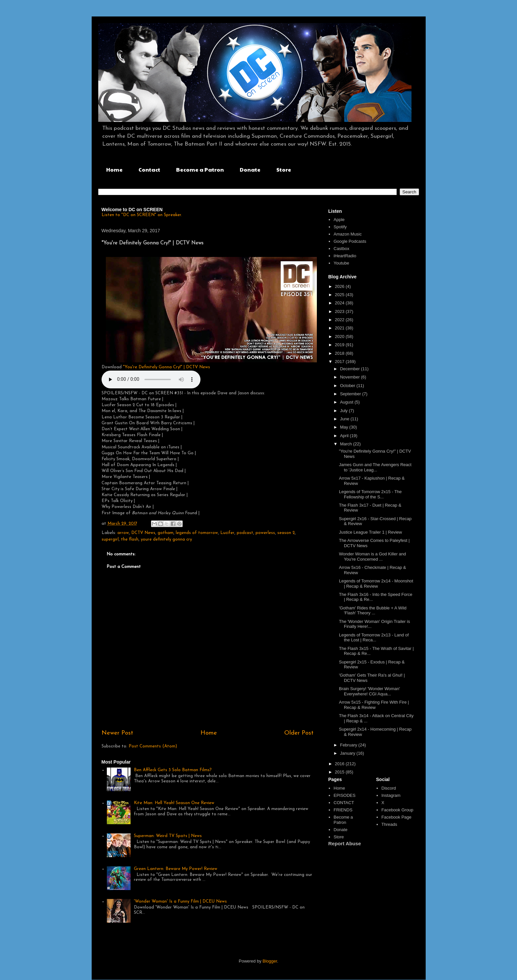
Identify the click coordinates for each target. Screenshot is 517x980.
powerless (265, 533)
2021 (340, 328)
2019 (340, 345)
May (345, 427)
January (348, 753)
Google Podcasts (350, 241)
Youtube (341, 263)
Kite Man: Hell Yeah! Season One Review (174, 803)
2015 (340, 772)
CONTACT (344, 803)
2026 (340, 286)
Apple (339, 220)
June (345, 419)
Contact (149, 169)
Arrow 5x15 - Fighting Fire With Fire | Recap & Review (374, 705)
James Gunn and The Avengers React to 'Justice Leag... (375, 467)
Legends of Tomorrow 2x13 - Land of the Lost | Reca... (374, 638)
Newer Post (117, 733)
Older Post (299, 733)
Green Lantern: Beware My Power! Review (176, 869)
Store (284, 169)
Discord (389, 788)
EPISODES (345, 795)
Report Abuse (345, 843)
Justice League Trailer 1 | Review (370, 532)
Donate (250, 169)
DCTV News (143, 533)
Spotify (340, 227)
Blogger (270, 961)
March (347, 444)
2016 (340, 764)
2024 (340, 303)
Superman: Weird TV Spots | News (168, 836)
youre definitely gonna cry (166, 539)
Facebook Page (396, 817)
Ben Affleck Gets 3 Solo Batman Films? (173, 770)
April (345, 436)
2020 (340, 336)
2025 (340, 295)
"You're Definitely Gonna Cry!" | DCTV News (167, 367)
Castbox (342, 249)
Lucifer (227, 533)
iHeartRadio (345, 256)
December (350, 369)
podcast (245, 533)
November (350, 377)
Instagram (391, 795)
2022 (340, 320)
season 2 (286, 533)
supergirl (110, 539)
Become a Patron (200, 169)
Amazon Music (348, 234)
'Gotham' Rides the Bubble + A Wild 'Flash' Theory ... (373, 611)
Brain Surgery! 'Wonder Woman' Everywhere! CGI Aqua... (369, 691)
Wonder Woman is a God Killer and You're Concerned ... (372, 557)
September (351, 394)
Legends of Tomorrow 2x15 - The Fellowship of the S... (370, 494)
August (347, 402)
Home (114, 169)
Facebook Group (397, 810)
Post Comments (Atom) (153, 746)
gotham (166, 533)
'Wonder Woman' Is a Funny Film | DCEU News (180, 901)
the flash (130, 539)
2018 (340, 353)
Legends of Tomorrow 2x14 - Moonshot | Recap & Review (376, 584)
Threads (389, 824)
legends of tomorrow (197, 533)
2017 (340, 362)
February (349, 745)
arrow (123, 533)
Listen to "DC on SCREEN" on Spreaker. (142, 215)
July (344, 411)
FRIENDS (343, 810)
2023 (340, 311)
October (348, 386)
